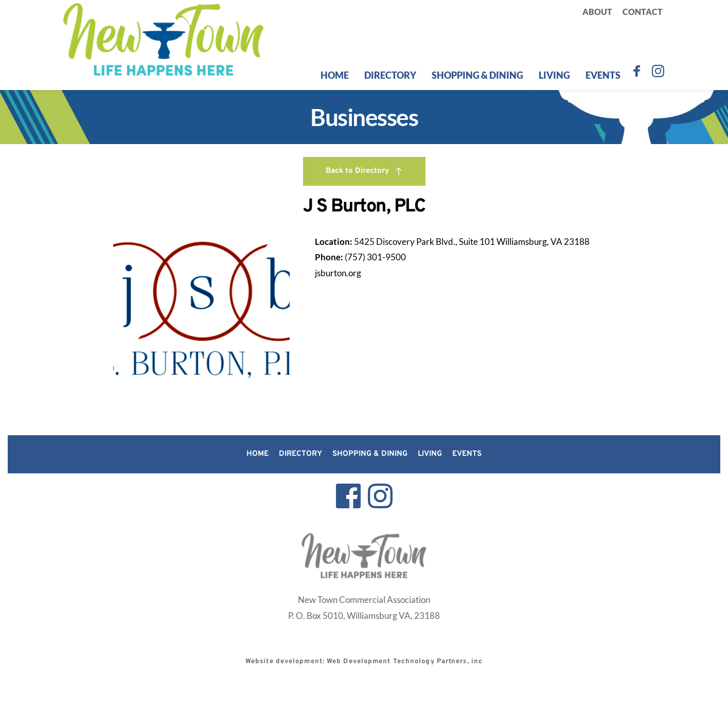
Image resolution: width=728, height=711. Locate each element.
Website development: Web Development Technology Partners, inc (364, 662)
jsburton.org (338, 273)
